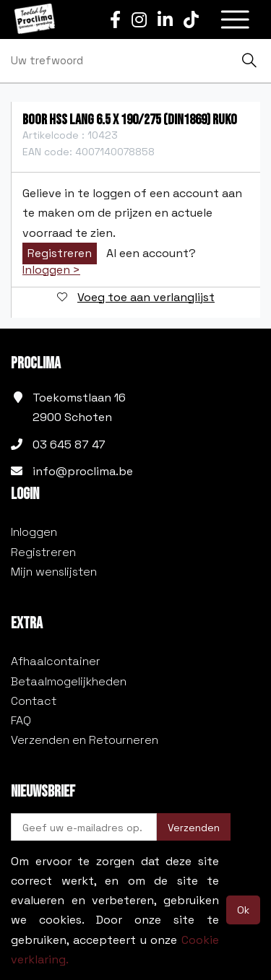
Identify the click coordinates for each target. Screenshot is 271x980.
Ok (243, 910)
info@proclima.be (83, 471)
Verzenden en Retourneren (85, 740)
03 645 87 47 (69, 445)
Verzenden (194, 828)
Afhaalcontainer (56, 661)
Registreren (60, 253)
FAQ (21, 720)
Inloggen (34, 532)
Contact (34, 701)
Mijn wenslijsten (54, 572)
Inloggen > (51, 270)
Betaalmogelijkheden (69, 681)
